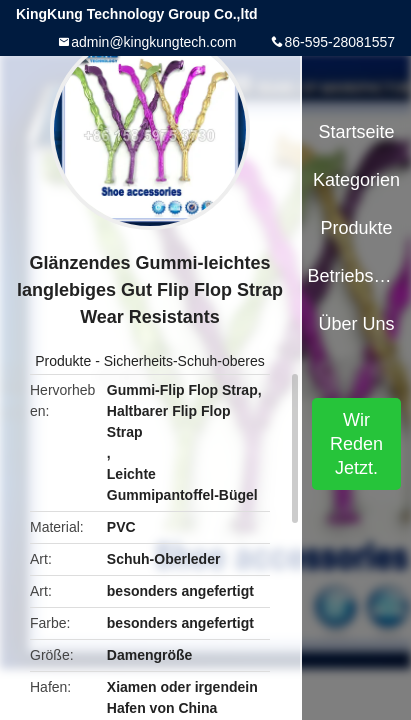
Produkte (63, 361)
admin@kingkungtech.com (153, 42)
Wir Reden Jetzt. (356, 444)
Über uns (357, 324)
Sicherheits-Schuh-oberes (184, 361)
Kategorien (356, 180)
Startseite (357, 132)
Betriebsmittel (356, 276)
